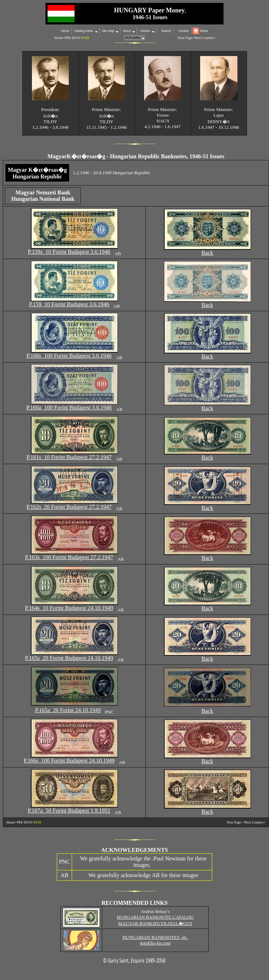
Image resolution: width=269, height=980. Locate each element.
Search (166, 31)
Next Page (234, 822)
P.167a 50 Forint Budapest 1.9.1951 (69, 811)
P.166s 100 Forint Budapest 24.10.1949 (69, 761)
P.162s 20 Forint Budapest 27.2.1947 (69, 507)
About (127, 31)
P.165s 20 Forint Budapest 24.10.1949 (69, 658)
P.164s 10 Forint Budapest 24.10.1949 (69, 608)
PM (67, 38)
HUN (76, 38)
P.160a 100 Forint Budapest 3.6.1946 (69, 408)
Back (207, 253)
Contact (183, 31)
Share (204, 31)
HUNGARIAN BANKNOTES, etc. (155, 937)
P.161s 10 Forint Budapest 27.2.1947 (69, 457)
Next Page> (186, 38)
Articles (145, 31)
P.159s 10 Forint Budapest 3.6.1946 (69, 252)
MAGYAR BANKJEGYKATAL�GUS (155, 923)
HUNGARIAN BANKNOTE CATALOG (155, 917)
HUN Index (133, 38)
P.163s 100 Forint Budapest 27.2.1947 (69, 557)
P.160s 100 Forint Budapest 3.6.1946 (69, 356)
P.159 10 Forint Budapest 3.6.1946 (69, 304)
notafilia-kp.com (155, 943)
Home (65, 31)
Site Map (108, 31)
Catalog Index (83, 31)
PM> (21, 822)
